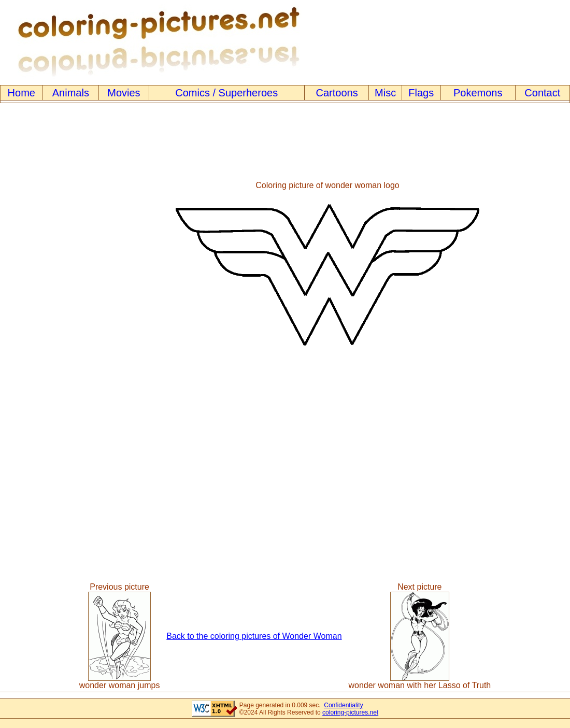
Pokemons (478, 93)
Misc (385, 93)
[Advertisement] (43, 269)
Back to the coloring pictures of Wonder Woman (254, 636)
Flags (421, 93)
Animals (71, 93)
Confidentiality (343, 705)
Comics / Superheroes (226, 93)
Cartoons (337, 93)
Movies (124, 93)
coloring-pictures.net (350, 712)
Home (22, 93)
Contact (542, 93)
